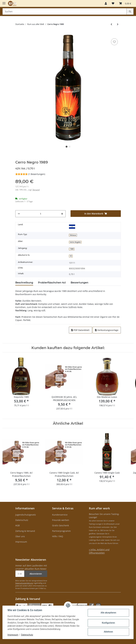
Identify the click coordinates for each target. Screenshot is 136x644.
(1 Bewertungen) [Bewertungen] (30, 174)
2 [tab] (70, 147)
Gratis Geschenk (60, 525)
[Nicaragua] (72, 227)
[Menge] (41, 214)
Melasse (73, 235)
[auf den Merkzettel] (114, 42)
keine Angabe (75, 242)
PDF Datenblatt (80, 330)
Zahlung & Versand (25, 531)
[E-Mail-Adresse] (20, 574)
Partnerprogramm (61, 531)
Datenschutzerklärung (24, 583)
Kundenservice (60, 515)
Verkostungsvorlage (107, 330)
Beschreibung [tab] (24, 283)
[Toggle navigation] (4, 2)
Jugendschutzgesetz (26, 515)
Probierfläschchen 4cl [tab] (52, 283)
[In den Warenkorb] (18, 33)
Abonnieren (36, 574)
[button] (106, 3)
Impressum (21, 542)
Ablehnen (108, 632)
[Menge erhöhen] (62, 214)
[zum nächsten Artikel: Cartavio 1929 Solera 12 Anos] (118, 24)
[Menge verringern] (19, 214)
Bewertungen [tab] (79, 283)
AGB (17, 525)
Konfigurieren (108, 623)
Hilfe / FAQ (58, 536)
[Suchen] (65, 11)
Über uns (20, 536)
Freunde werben (61, 520)
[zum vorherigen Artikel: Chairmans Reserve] (111, 24)
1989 (72, 249)
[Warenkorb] (125, 3)
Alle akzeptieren (108, 613)
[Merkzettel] (113, 3)
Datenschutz (22, 520)
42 (71, 256)
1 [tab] (67, 147)
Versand (36, 190)
